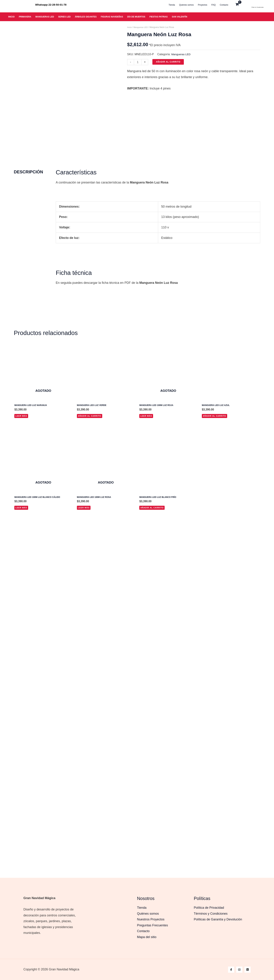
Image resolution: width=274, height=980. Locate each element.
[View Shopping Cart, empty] (241, 5)
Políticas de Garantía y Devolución (218, 919)
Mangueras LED (141, 27)
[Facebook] (231, 970)
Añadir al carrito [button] (90, 441)
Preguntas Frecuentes (152, 925)
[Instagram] (239, 970)
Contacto (143, 931)
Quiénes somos (148, 914)
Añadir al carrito (169, 62)
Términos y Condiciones (211, 914)
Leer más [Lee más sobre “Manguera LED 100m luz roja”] (146, 441)
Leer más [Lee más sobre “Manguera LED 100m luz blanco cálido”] (21, 534)
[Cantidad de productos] (138, 62)
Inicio (130, 27)
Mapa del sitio (147, 937)
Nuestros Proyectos (151, 919)
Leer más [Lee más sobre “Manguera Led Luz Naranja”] (21, 441)
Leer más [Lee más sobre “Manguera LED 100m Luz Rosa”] (84, 534)
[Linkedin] (248, 970)
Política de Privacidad (209, 908)
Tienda (142, 908)
